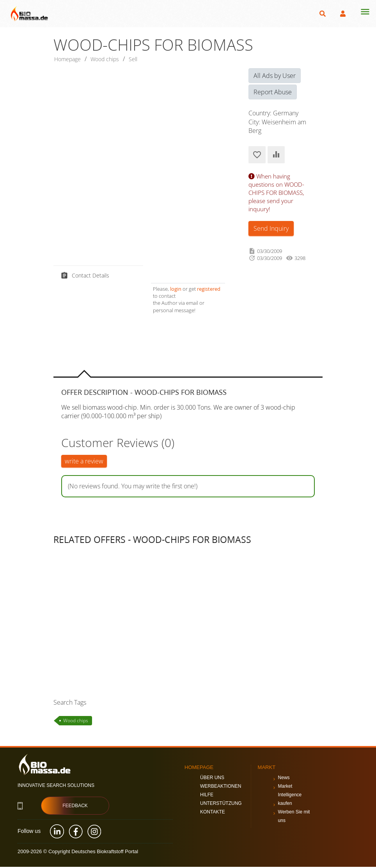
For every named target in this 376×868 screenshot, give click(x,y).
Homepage (70, 60)
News (284, 779)
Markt (267, 768)
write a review (84, 462)
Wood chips (76, 721)
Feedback (75, 807)
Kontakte (213, 813)
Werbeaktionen (221, 787)
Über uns (212, 779)
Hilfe (207, 796)
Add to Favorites (257, 156)
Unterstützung (221, 804)
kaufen (285, 804)
